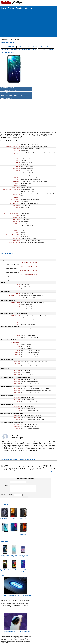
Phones (11, 8)
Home (3, 8)
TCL (11, 39)
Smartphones (5, 39)
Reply (53, 472)
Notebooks (28, 8)
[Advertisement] (29, 24)
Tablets (19, 8)
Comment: (6, 485)
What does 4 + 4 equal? (7, 496)
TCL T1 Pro (17, 39)
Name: (7, 482)
